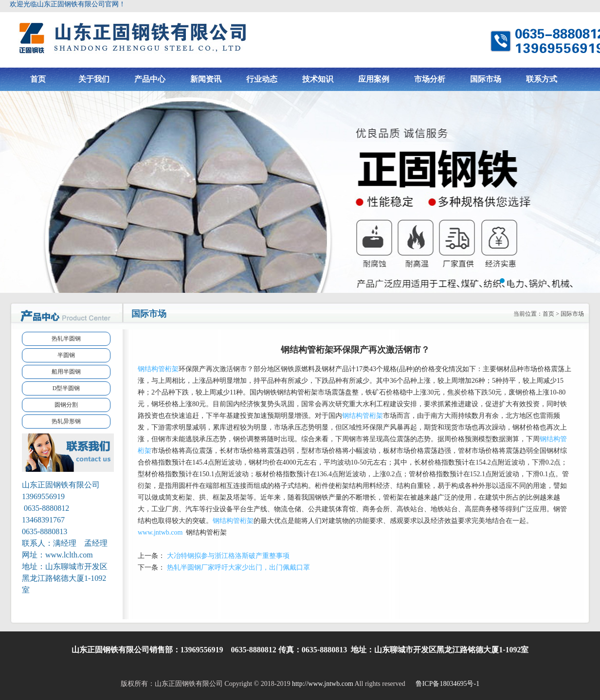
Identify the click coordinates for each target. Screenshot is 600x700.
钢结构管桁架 (158, 369)
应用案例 (374, 79)
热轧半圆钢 (66, 339)
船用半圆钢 (66, 372)
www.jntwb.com (160, 532)
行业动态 (262, 79)
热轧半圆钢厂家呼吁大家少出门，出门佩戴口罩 (238, 567)
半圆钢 (66, 355)
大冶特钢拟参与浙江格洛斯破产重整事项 (228, 556)
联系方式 (542, 79)
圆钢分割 (66, 405)
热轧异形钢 (66, 421)
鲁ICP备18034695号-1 (446, 684)
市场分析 (430, 79)
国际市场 (486, 79)
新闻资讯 (206, 79)
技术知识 (318, 79)
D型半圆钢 (66, 388)
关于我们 (94, 79)
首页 (38, 79)
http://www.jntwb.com (323, 684)
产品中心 (150, 79)
